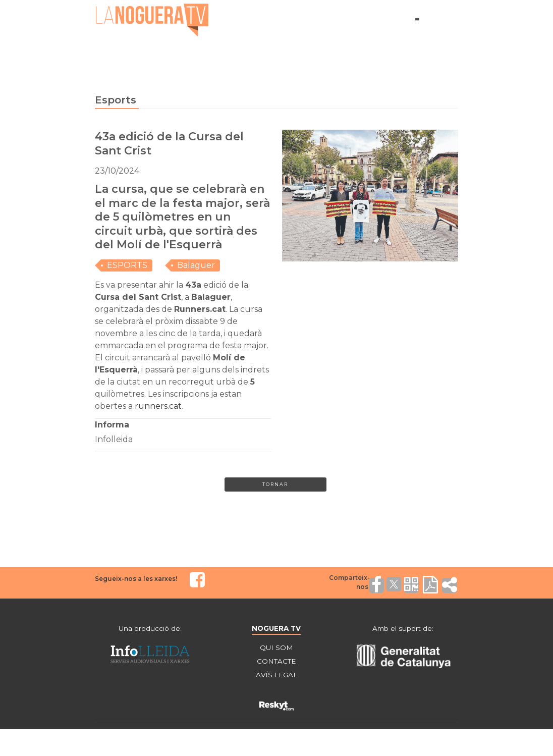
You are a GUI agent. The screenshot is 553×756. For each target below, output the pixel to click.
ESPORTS (127, 265)
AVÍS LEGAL (276, 677)
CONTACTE (276, 663)
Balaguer (196, 265)
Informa (112, 425)
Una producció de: (150, 629)
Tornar (275, 485)
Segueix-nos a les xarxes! (136, 580)
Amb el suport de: (403, 629)
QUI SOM (276, 649)
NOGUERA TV (276, 629)
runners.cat (158, 406)
